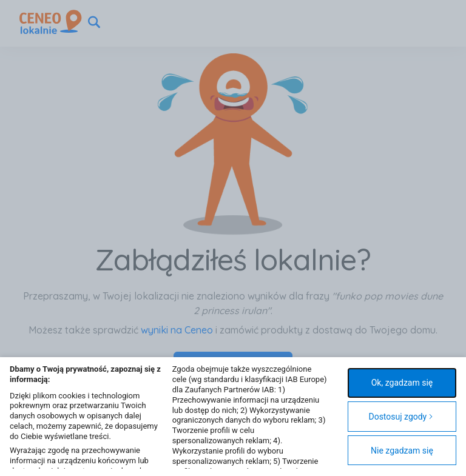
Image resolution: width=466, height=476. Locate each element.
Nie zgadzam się (402, 451)
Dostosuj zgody (401, 417)
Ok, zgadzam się (402, 383)
